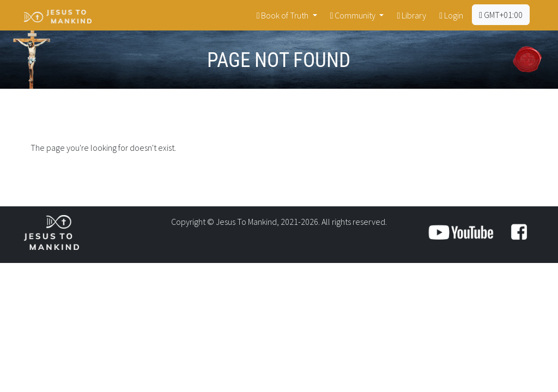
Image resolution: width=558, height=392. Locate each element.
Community (354, 15)
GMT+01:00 (501, 15)
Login (451, 15)
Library (411, 15)
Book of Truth (284, 15)
